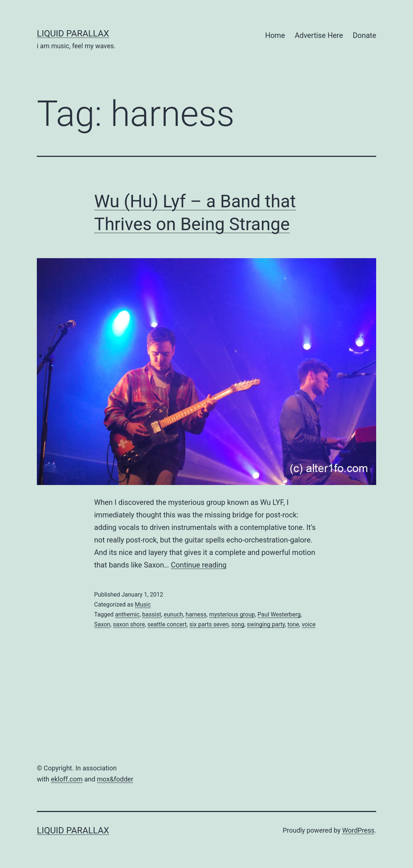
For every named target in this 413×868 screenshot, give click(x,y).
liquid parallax (73, 34)
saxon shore (129, 624)
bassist (152, 614)
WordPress (358, 830)
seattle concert (167, 624)
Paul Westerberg (279, 614)
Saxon (102, 624)
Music (143, 605)
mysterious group (232, 614)
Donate (364, 35)
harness (196, 614)
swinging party (266, 624)
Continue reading (199, 565)
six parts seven (209, 624)
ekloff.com (67, 779)
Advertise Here (319, 35)
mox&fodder (115, 779)
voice (309, 624)
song (238, 624)
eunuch (174, 614)
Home (275, 35)
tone (293, 624)
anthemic (127, 614)
